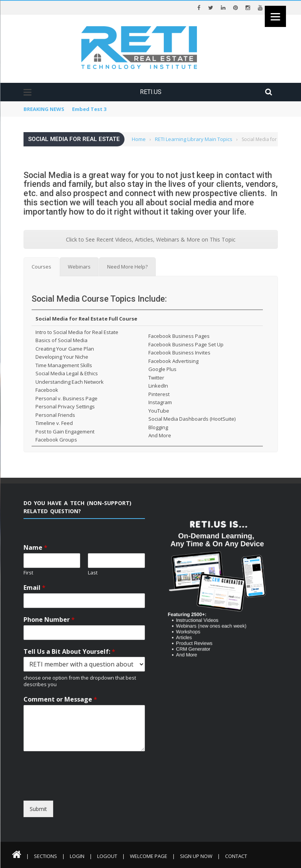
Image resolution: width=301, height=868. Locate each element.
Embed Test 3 (89, 109)
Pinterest (159, 394)
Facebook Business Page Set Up (186, 344)
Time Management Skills (64, 365)
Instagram (160, 402)
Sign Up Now (196, 856)
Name (35, 548)
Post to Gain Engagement (65, 431)
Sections (45, 856)
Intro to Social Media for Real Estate (77, 332)
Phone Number (49, 620)
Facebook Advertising (173, 361)
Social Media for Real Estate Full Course (86, 319)
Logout (107, 856)
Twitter (156, 378)
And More (160, 435)
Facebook (47, 390)
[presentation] (94, 794)
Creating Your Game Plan (65, 349)
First (28, 573)
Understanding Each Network (70, 382)
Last (93, 573)
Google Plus (162, 369)
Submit (38, 809)
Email (34, 588)
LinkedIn (158, 386)
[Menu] (275, 16)
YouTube (159, 411)
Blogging (158, 427)
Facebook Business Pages (179, 336)
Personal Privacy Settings (65, 406)
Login (77, 856)
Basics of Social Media (61, 340)
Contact (236, 856)
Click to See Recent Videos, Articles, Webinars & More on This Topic (151, 239)
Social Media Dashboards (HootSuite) (192, 419)
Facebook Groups (56, 440)
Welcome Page (149, 856)
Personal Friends (55, 415)
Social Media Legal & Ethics (67, 373)
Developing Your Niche (62, 357)
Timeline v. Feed (54, 423)
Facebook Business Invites (179, 353)
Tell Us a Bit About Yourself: (69, 652)
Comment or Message (60, 699)
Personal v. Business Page (66, 398)
